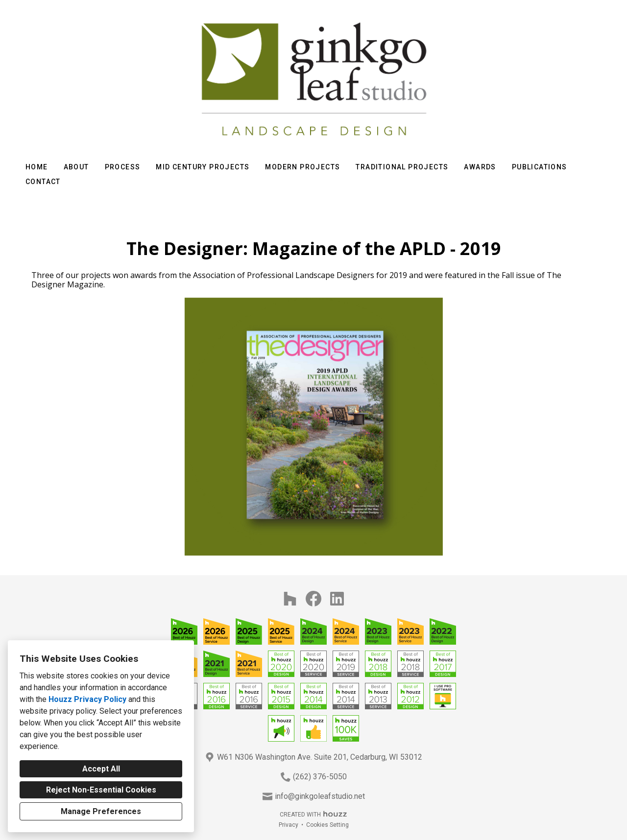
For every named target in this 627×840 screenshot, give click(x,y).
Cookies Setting (327, 825)
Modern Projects (302, 167)
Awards (480, 167)
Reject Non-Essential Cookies (101, 790)
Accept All (101, 769)
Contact (43, 182)
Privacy (289, 825)
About (76, 167)
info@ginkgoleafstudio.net (320, 796)
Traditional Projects (402, 167)
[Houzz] (290, 599)
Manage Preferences (101, 811)
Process (123, 167)
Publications (540, 167)
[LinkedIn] (337, 599)
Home (37, 167)
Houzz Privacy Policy (87, 699)
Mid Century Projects (203, 167)
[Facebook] (313, 599)
